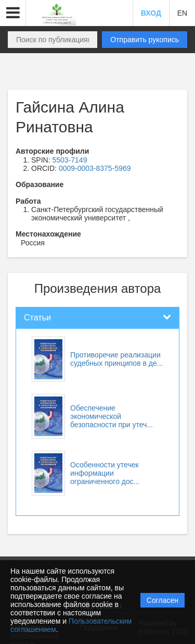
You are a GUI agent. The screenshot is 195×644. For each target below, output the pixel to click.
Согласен (162, 600)
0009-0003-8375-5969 (95, 168)
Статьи (37, 318)
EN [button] (182, 13)
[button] (13, 13)
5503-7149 (69, 160)
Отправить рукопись (145, 40)
